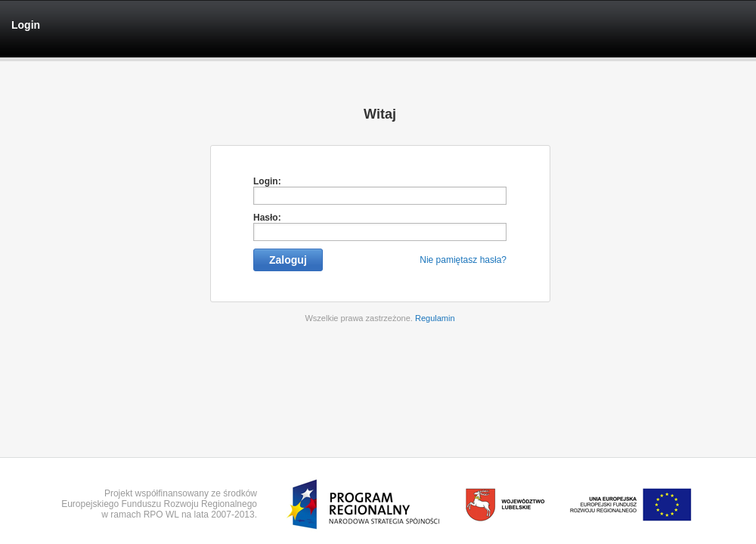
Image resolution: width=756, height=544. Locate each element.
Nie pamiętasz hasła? (463, 260)
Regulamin (435, 318)
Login (26, 25)
